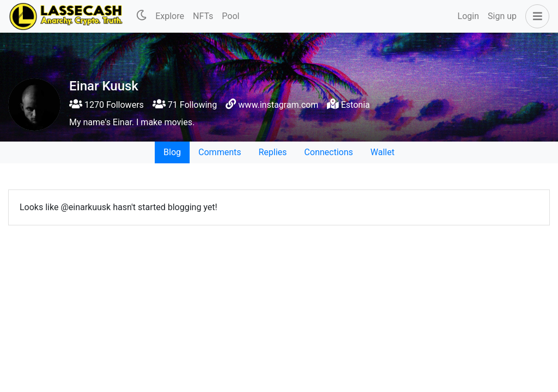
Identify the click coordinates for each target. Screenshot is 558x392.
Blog (172, 152)
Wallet (383, 152)
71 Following (185, 105)
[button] (535, 16)
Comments (220, 152)
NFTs (203, 16)
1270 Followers (107, 105)
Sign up (502, 16)
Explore (170, 16)
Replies (272, 152)
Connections (328, 152)
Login (468, 16)
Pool (231, 16)
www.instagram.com (278, 105)
